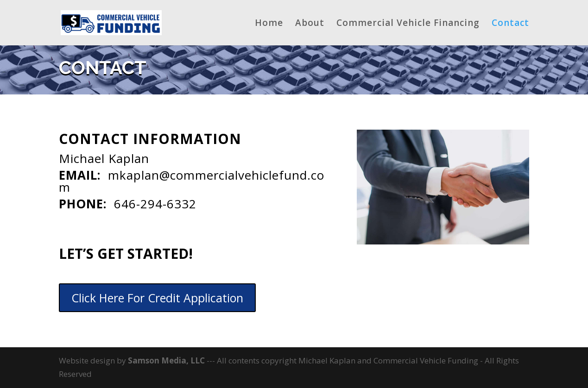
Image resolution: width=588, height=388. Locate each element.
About (310, 24)
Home (269, 24)
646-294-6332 (155, 204)
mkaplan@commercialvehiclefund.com (192, 181)
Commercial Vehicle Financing (408, 24)
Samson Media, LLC (167, 360)
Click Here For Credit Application (157, 298)
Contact (510, 24)
